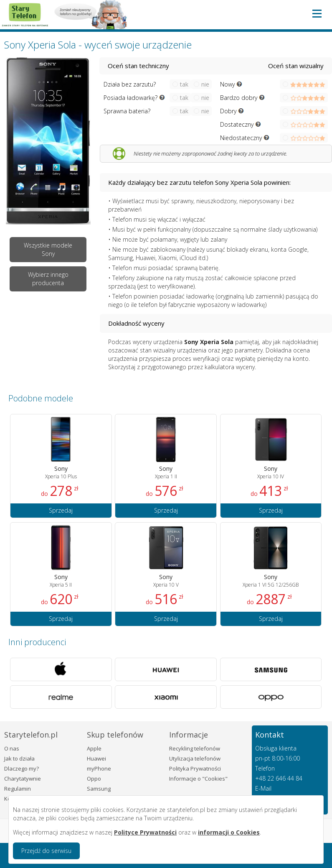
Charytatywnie (23, 779)
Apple (94, 748)
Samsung (99, 789)
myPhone (99, 768)
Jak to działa (19, 758)
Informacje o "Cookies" (198, 779)
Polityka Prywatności (195, 768)
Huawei (96, 758)
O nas (12, 748)
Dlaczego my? (22, 768)
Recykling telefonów (195, 748)
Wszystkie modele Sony (48, 249)
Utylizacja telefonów (195, 758)
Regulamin (18, 789)
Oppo (94, 779)
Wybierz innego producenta (48, 279)
